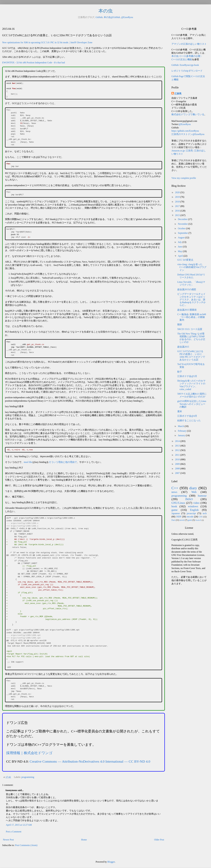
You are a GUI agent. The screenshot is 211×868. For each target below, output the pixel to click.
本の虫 (106, 11)
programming (28, 777)
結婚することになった (189, 420)
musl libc (28, 462)
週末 (180, 411)
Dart (173, 520)
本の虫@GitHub (112, 17)
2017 (178, 206)
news (174, 492)
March (181, 426)
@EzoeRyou (127, 17)
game (175, 510)
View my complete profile (184, 178)
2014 (178, 441)
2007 (178, 473)
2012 (178, 450)
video (196, 503)
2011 (178, 455)
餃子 (180, 372)
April (181, 256)
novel (182, 520)
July (180, 242)
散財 (180, 324)
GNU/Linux (178, 503)
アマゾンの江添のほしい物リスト (189, 44)
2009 (178, 464)
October (182, 228)
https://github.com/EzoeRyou (185, 131)
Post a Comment (14, 832)
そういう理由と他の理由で (63, 462)
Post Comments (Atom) (26, 845)
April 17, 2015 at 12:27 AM (19, 825)
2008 (178, 469)
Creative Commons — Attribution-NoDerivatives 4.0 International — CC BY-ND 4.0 (90, 761)
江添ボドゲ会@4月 (187, 416)
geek (190, 520)
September (183, 233)
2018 (178, 202)
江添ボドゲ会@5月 (187, 376)
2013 (178, 446)
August (182, 238)
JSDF (179, 517)
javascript (191, 513)
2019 (178, 197)
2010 (178, 459)
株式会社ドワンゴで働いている (188, 114)
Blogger (111, 862)
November (183, 224)
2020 (178, 192)
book (174, 506)
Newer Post (8, 840)
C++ (175, 488)
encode (190, 517)
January (182, 435)
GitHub (99, 17)
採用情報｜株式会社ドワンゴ (29, 753)
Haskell (198, 520)
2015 (178, 215)
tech (205, 513)
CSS (201, 517)
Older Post (159, 840)
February (182, 431)
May (180, 251)
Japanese (176, 513)
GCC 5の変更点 (185, 260)
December (183, 219)
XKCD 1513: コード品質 (190, 329)
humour (202, 496)
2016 (178, 211)
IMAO (189, 499)
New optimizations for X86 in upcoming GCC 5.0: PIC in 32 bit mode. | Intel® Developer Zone (47, 42)
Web (194, 492)
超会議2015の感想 (187, 289)
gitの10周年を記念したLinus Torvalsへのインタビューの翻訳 (192, 404)
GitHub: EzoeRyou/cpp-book (185, 65)
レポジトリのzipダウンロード (187, 71)
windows (193, 506)
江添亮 (178, 94)
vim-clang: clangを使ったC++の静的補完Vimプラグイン (192, 267)
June (180, 247)
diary (193, 488)
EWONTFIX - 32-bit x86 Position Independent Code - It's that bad (34, 63)
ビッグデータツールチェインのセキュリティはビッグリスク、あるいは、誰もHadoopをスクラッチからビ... (192, 300)
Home (84, 840)
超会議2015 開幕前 (187, 310)
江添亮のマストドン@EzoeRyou (188, 134)
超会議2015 (183, 347)
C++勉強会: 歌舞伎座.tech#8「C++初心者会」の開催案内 (192, 317)
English (194, 510)
